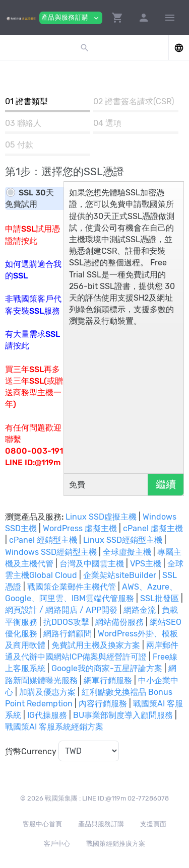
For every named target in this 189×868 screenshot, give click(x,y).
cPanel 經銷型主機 (43, 540)
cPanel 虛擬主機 (153, 528)
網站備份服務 (119, 622)
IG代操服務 (47, 715)
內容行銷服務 (103, 704)
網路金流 (140, 610)
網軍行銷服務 (108, 680)
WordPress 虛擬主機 (80, 528)
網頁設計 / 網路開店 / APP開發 (61, 610)
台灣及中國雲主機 (92, 564)
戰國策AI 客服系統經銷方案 (54, 727)
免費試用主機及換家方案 (96, 645)
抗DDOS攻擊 (66, 622)
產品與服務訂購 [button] (71, 18)
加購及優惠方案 (47, 692)
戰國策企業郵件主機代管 (72, 587)
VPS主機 (146, 564)
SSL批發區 (160, 598)
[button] (117, 18)
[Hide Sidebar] (170, 18)
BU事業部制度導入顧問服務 (123, 715)
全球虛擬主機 (127, 552)
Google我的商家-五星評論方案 (107, 668)
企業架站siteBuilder (120, 575)
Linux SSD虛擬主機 (101, 517)
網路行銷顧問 (68, 634)
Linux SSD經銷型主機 (123, 540)
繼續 (166, 484)
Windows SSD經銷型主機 (51, 552)
